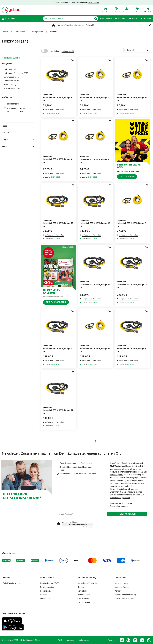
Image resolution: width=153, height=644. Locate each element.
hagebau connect (122, 583)
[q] (68, 19)
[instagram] (135, 640)
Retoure (81, 587)
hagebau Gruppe (122, 587)
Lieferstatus (82, 591)
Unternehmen (121, 578)
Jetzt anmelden (127, 514)
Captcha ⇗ (88, 527)
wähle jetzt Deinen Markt (87, 25)
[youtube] (142, 640)
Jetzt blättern (94, 2)
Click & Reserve (84, 599)
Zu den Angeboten (56, 302)
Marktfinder (45, 599)
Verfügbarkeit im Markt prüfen (54, 110)
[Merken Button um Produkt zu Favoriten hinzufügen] (73, 60)
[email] (77, 514)
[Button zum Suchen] (96, 19)
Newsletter (45, 595)
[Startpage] (11, 10)
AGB (60, 640)
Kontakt (6, 578)
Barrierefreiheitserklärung (126, 595)
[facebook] (122, 640)
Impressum (70, 640)
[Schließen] (150, 25)
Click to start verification (77, 524)
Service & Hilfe (47, 578)
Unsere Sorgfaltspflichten (125, 599)
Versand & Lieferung (87, 578)
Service (133, 19)
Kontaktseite (45, 591)
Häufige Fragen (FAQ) (50, 583)
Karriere (118, 591)
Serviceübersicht (47, 587)
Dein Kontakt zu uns (11, 583)
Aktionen (146, 19)
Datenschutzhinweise (119, 506)
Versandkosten (84, 595)
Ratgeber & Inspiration (113, 19)
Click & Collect (84, 602)
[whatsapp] (149, 640)
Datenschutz (84, 640)
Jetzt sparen (127, 177)
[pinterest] (128, 640)
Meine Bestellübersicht (87, 583)
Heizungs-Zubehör (12, 58)
